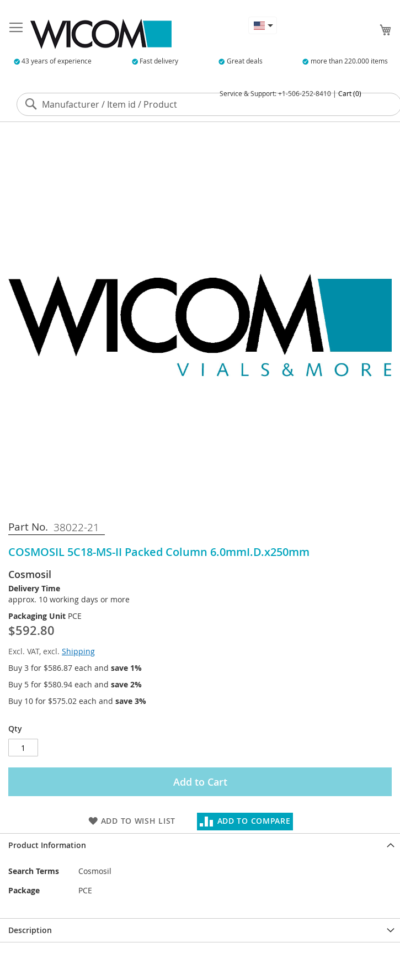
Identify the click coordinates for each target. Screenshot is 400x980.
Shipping (78, 651)
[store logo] (101, 34)
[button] (263, 25)
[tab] (200, 845)
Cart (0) (350, 93)
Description (30, 930)
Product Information (47, 845)
